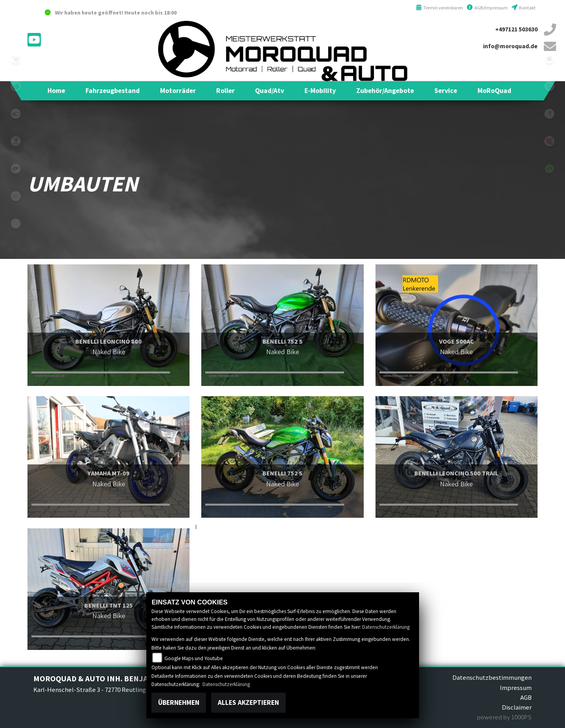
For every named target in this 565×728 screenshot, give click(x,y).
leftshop (16, 59)
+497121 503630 (516, 29)
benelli (16, 86)
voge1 (16, 141)
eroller (16, 224)
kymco (16, 114)
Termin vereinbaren (439, 8)
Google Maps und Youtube (194, 658)
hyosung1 (16, 169)
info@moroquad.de (510, 46)
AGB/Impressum (487, 8)
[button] (113, 91)
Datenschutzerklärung (386, 627)
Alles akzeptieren (248, 703)
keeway (16, 196)
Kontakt (524, 8)
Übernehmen (179, 703)
